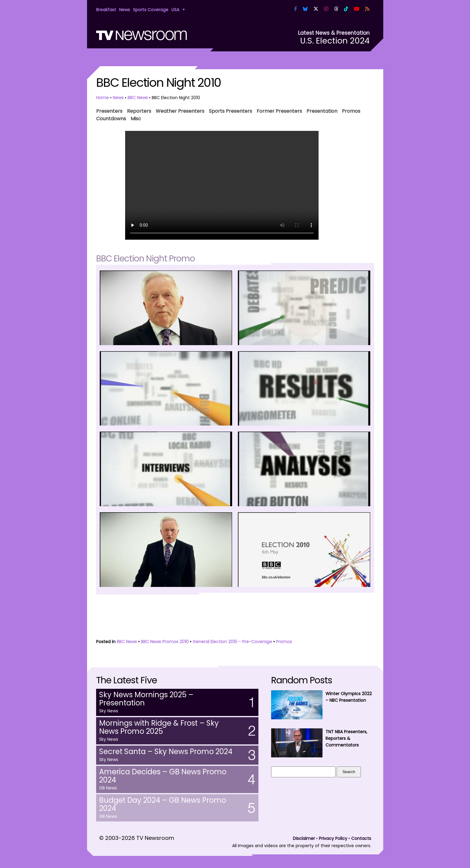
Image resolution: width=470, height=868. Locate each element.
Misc (136, 118)
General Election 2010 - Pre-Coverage (232, 642)
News (125, 10)
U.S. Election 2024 (335, 41)
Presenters (109, 110)
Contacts (361, 838)
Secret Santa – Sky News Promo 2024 (166, 751)
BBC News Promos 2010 (165, 642)
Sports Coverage (151, 10)
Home (102, 98)
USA (175, 10)
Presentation (322, 110)
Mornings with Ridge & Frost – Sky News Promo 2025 (159, 727)
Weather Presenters (180, 110)
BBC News (138, 98)
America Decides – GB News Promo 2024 (163, 776)
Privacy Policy (333, 838)
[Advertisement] (235, 617)
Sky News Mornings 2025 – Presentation (146, 699)
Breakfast (106, 10)
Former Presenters (279, 110)
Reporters (139, 110)
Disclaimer (304, 838)
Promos (351, 110)
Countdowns (111, 118)
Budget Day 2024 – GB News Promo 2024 (163, 804)
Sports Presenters (230, 110)
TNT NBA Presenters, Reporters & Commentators (346, 738)
